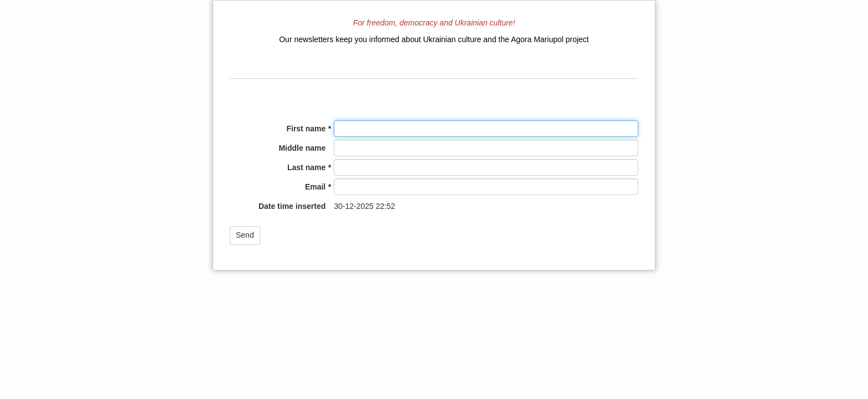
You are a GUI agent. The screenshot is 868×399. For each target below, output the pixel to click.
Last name (306, 167)
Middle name (302, 148)
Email (315, 187)
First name (306, 129)
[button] (245, 236)
